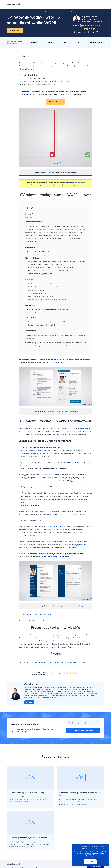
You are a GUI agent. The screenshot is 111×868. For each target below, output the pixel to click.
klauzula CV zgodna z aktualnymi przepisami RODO (70, 511)
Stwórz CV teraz (15, 31)
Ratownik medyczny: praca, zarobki (40, 615)
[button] (55, 43)
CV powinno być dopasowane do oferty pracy (34, 450)
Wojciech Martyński (32, 684)
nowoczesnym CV (86, 428)
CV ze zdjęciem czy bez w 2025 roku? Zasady (27, 793)
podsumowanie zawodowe (50, 475)
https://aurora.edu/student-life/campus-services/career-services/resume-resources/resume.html (55, 662)
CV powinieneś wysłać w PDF (35, 542)
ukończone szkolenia (26, 499)
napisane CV (28, 428)
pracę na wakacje (73, 463)
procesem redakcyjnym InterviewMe (75, 635)
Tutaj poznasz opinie (78, 183)
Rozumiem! (90, 862)
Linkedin (29, 702)
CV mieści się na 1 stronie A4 (55, 526)
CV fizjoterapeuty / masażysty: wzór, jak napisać (28, 838)
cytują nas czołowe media (57, 647)
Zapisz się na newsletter (83, 731)
